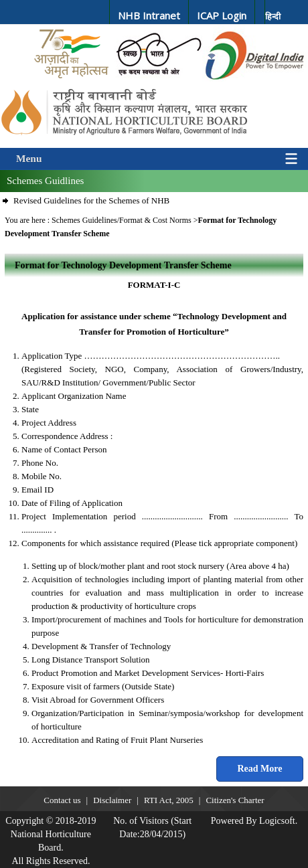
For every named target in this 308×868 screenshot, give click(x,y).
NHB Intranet (149, 15)
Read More (260, 769)
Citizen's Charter (235, 800)
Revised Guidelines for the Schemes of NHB (91, 200)
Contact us (62, 800)
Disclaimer (112, 800)
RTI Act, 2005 (169, 800)
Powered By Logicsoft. (254, 821)
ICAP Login (222, 15)
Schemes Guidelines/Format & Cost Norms (123, 220)
